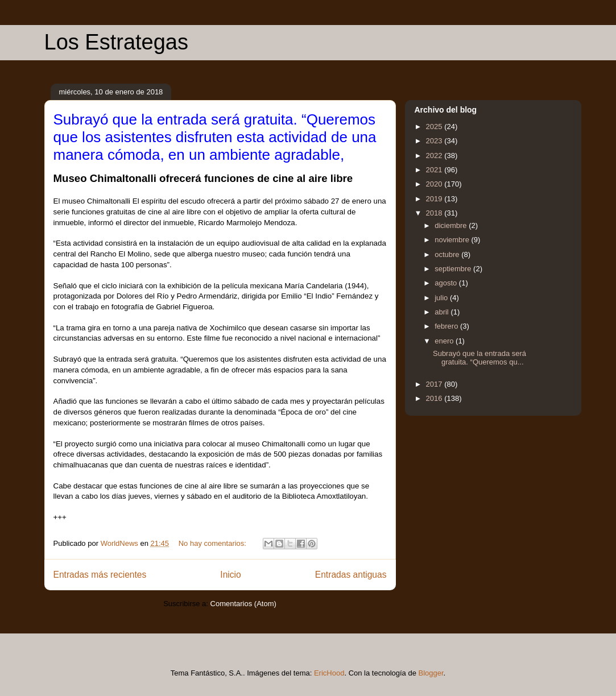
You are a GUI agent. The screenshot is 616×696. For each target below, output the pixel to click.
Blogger (431, 673)
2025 (435, 127)
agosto (447, 283)
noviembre (453, 240)
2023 (435, 141)
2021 (435, 170)
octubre (448, 254)
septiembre (454, 269)
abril (443, 312)
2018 (435, 213)
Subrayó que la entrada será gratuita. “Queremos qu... (479, 358)
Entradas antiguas (351, 575)
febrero (447, 326)
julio (442, 298)
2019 (435, 199)
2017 (435, 384)
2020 (435, 184)
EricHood (329, 673)
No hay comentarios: (214, 543)
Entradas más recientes (100, 575)
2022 (435, 156)
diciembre (452, 225)
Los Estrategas (116, 42)
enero (445, 341)
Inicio (230, 575)
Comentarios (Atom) (243, 604)
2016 (435, 398)
